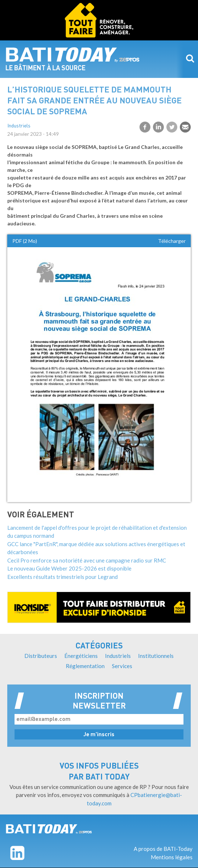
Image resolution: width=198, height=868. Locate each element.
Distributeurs (41, 656)
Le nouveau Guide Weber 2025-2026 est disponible (69, 568)
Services (122, 666)
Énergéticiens (81, 656)
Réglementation (85, 666)
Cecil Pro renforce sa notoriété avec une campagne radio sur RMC (87, 560)
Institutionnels (156, 656)
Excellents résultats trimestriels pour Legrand (62, 577)
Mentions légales (172, 857)
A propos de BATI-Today (163, 849)
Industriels (19, 126)
